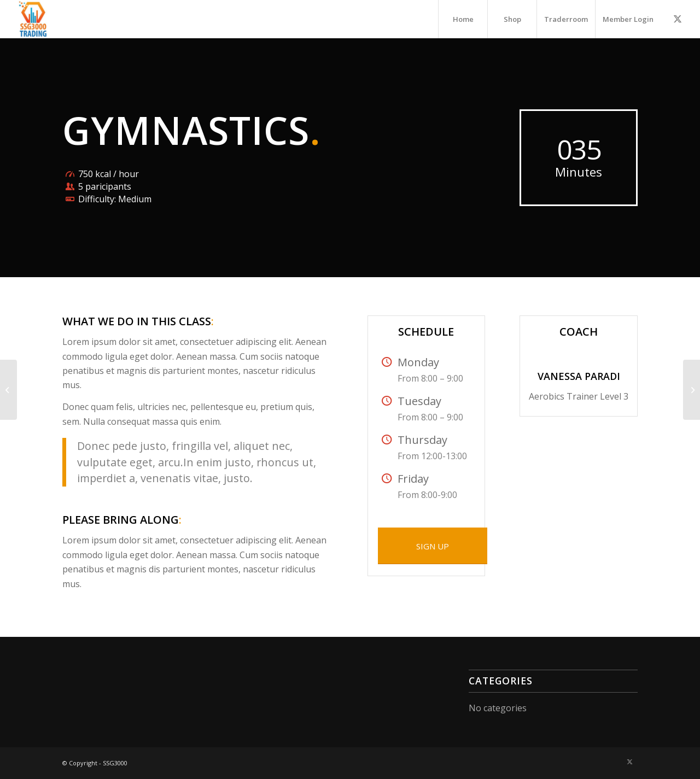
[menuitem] (463, 19)
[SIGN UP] (433, 546)
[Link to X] (678, 19)
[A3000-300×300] (33, 19)
